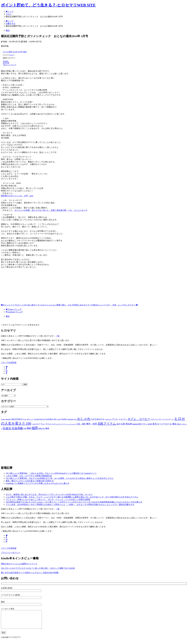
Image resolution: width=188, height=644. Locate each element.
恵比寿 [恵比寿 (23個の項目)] (129, 424)
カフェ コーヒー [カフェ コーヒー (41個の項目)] (139, 419)
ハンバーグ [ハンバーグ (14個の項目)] (166, 419)
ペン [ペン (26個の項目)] (43, 424)
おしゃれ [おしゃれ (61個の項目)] (84, 419)
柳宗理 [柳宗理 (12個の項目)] (150, 424)
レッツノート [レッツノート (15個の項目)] (61, 424)
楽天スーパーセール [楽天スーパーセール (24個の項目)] (162, 424)
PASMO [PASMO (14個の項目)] (64, 419)
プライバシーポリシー (11, 553)
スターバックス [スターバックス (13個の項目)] (156, 419)
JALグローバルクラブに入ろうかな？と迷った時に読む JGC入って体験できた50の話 (38, 568)
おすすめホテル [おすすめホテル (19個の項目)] (98, 419)
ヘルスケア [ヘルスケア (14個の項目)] (36, 424)
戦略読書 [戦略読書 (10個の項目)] (135, 424)
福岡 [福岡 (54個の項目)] (35, 428)
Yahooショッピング (10, 65)
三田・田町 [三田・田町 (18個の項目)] (81, 424)
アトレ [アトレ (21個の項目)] (115, 419)
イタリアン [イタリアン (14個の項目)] (123, 419)
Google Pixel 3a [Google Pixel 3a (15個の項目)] (40, 419)
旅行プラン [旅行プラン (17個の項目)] (143, 424)
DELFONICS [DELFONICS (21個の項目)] (17, 419)
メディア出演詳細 (9, 363)
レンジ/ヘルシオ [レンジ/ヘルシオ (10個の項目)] (71, 424)
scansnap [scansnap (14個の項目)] (70, 419)
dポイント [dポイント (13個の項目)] (30, 419)
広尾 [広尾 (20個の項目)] (123, 424)
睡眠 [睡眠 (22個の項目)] (29, 428)
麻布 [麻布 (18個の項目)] (47, 428)
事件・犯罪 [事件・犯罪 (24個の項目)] (92, 424)
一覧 (58, 336)
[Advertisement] (94, 287)
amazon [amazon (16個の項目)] (8, 419)
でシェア (14, 309)
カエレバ (12, 55)
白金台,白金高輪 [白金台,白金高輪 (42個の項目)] (13, 428)
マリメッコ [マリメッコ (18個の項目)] (50, 424)
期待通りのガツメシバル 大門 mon (17, 196)
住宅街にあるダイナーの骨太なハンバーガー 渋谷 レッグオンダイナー (105, 305)
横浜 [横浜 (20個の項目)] (174, 424)
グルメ (9, 14)
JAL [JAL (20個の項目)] (55, 419)
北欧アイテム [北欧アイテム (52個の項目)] (107, 424)
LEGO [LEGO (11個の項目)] (59, 419)
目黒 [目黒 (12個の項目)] (25, 429)
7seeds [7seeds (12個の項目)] (3, 419)
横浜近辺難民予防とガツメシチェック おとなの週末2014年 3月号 (34, 17)
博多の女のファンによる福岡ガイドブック (19, 564)
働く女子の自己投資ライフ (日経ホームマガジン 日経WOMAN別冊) (30, 573)
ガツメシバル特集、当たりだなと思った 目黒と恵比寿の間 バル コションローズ (51, 210)
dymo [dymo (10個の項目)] (25, 419)
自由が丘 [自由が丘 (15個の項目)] (42, 428)
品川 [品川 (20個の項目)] (118, 424)
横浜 (8, 30)
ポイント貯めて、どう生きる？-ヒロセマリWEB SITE (48, 5)
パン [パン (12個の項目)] (172, 419)
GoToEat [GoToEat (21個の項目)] (49, 419)
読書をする (11, 24)
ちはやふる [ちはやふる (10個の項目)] (108, 419)
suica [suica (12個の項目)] (75, 419)
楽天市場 (6, 63)
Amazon (6, 61)
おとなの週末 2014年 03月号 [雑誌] (15, 52)
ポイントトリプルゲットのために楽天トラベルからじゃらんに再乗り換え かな (36, 305)
